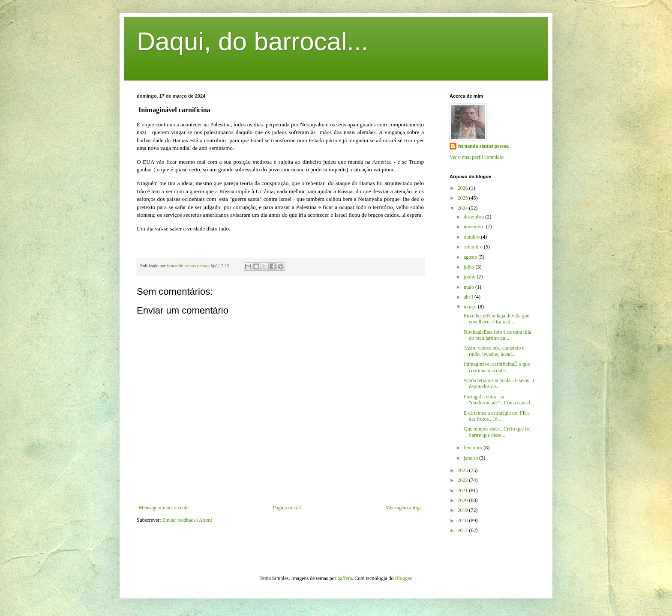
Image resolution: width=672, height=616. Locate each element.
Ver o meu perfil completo (477, 157)
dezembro (474, 217)
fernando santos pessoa (483, 146)
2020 (463, 500)
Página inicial (287, 508)
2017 (463, 530)
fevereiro (474, 448)
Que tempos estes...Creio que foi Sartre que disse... (496, 432)
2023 (463, 470)
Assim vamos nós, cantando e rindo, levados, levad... (493, 351)
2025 (463, 198)
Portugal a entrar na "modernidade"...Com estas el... (498, 400)
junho (470, 277)
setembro (474, 247)
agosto (471, 257)
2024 (463, 208)
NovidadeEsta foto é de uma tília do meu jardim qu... (497, 335)
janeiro (471, 458)
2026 (463, 188)
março (471, 307)
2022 (463, 480)
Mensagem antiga (403, 508)
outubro (472, 237)
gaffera (345, 578)
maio (469, 287)
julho (470, 267)
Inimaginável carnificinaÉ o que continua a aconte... (496, 367)
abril (469, 297)
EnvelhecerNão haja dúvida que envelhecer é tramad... (496, 319)
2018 (463, 520)
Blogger (403, 578)
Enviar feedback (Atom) (187, 520)
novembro (475, 227)
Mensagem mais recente (164, 508)
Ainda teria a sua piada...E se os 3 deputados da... (498, 383)
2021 (463, 490)
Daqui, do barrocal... (252, 41)
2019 (463, 510)
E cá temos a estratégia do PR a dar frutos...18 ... (496, 416)
